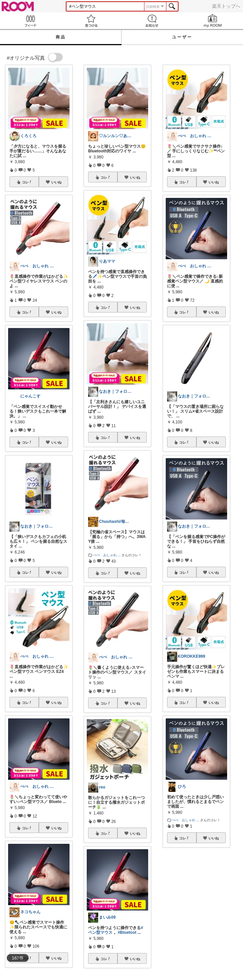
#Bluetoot (127, 932)
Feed (30, 21)
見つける (91, 21)
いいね (56, 182)
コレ (27, 182)
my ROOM (213, 21)
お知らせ (152, 21)
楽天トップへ (226, 6)
